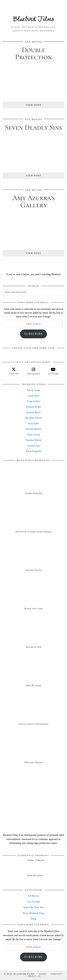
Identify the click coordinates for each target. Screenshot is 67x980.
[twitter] (14, 371)
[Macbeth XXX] (33, 635)
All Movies (33, 896)
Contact (56, 974)
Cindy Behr (33, 396)
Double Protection (33, 53)
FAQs (33, 919)
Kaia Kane (33, 423)
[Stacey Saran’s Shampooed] (33, 712)
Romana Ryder (34, 407)
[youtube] (53, 371)
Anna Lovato (33, 435)
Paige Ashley (34, 401)
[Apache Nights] (33, 558)
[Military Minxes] (33, 751)
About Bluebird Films (33, 913)
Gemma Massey (33, 429)
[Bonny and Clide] (33, 597)
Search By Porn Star (34, 907)
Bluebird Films (34, 19)
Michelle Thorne (33, 418)
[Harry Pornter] (33, 481)
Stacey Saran (33, 390)
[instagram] (33, 371)
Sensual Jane (34, 446)
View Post (33, 105)
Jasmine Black (33, 412)
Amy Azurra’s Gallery (34, 201)
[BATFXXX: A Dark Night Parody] (33, 520)
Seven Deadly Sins (33, 127)
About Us (34, 976)
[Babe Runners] (33, 674)
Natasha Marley (33, 440)
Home (43, 974)
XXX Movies (33, 42)
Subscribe (34, 334)
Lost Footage (34, 902)
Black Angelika (33, 451)
